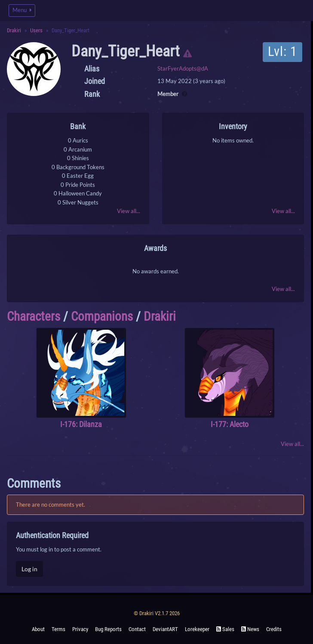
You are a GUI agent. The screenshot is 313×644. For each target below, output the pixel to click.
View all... (129, 211)
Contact (137, 629)
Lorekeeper (197, 629)
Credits (274, 629)
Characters (34, 316)
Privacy (80, 629)
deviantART (165, 629)
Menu (22, 10)
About (38, 629)
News (250, 629)
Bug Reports (108, 629)
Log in (29, 569)
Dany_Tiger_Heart (126, 51)
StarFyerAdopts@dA (183, 68)
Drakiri (14, 30)
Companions (102, 316)
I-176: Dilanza (81, 424)
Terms (58, 629)
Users (36, 30)
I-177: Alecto (230, 424)
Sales (225, 629)
